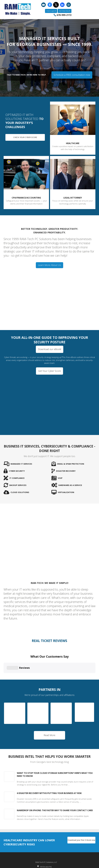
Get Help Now (65, 11)
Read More (49, 714)
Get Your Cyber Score (49, 371)
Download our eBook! (50, 349)
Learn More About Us (49, 265)
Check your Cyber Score (25, 137)
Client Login (51, 11)
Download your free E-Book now (81, 819)
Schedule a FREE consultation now (72, 75)
